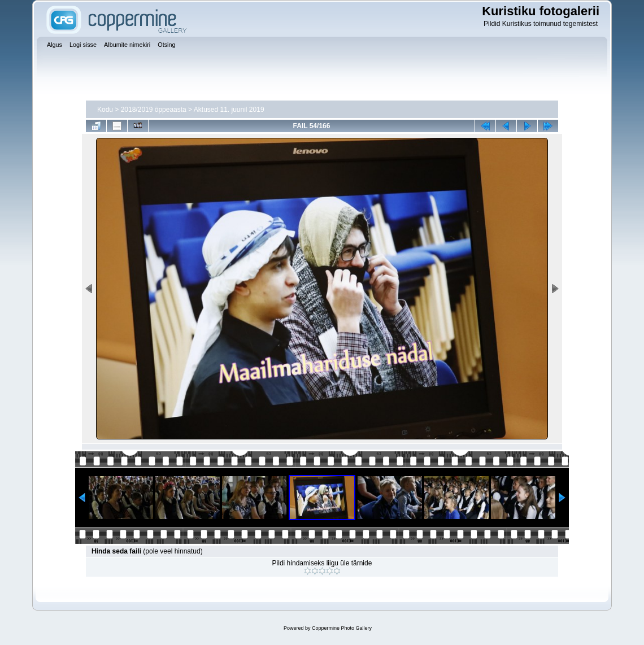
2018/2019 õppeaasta (154, 110)
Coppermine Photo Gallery (342, 628)
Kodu (105, 110)
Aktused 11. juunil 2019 (229, 110)
